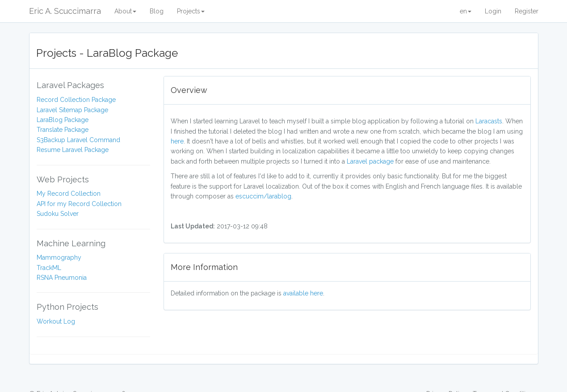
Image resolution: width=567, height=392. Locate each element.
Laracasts (489, 121)
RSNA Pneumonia (62, 278)
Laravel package (370, 161)
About (125, 11)
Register (527, 11)
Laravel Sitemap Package (72, 110)
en (466, 11)
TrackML (49, 268)
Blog (157, 11)
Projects (191, 11)
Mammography (59, 257)
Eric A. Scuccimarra (65, 11)
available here (303, 293)
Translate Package (63, 130)
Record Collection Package (76, 100)
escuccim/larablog (263, 196)
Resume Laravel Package (73, 150)
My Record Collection (69, 194)
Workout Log (56, 321)
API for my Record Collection (79, 204)
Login (493, 11)
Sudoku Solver (58, 214)
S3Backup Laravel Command (78, 140)
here (177, 141)
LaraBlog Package (63, 120)
